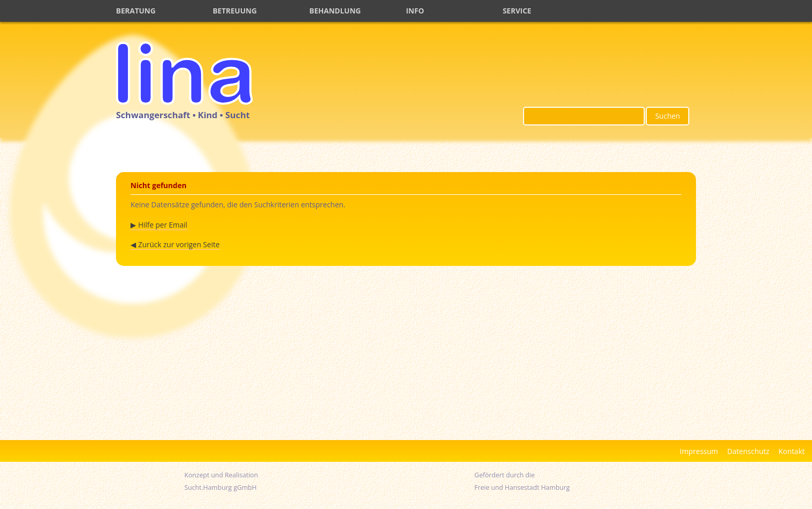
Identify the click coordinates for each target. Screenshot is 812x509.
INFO (415, 11)
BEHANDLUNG (335, 11)
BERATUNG (136, 11)
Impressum (699, 451)
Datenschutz (748, 451)
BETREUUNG (235, 11)
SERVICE (517, 11)
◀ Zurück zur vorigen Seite (175, 244)
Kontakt (792, 451)
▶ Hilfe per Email (159, 225)
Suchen (668, 116)
